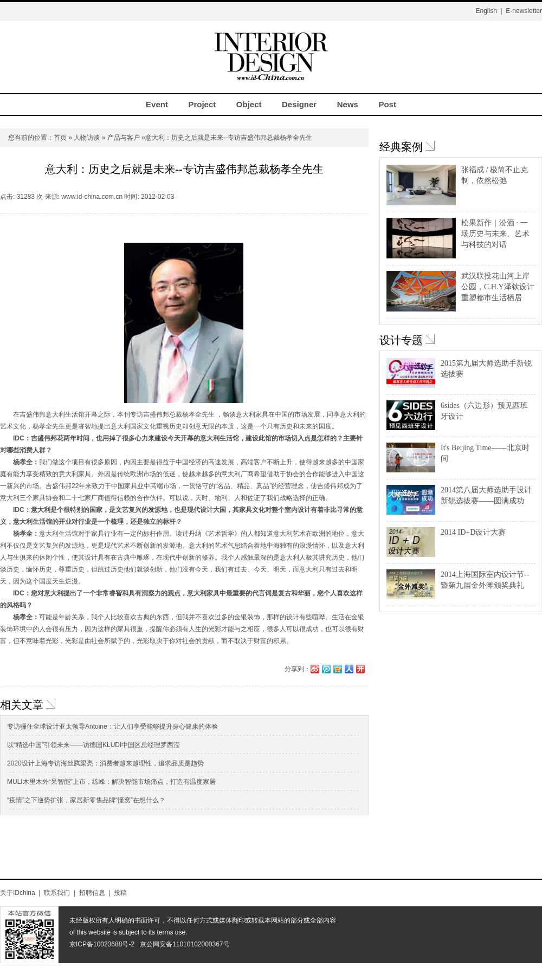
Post (387, 104)
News (348, 104)
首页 (60, 138)
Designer (299, 104)
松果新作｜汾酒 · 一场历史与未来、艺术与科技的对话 (495, 234)
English (486, 11)
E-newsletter (524, 11)
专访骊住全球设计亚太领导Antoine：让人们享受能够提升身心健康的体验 (112, 726)
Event (157, 104)
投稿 (120, 893)
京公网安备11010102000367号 (185, 944)
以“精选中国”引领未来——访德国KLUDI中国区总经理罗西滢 (93, 745)
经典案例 (401, 147)
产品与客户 (124, 138)
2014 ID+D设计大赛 (473, 532)
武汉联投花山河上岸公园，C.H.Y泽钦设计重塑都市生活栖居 (498, 287)
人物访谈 (87, 138)
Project (202, 104)
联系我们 (57, 893)
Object (249, 104)
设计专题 (401, 340)
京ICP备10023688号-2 (102, 944)
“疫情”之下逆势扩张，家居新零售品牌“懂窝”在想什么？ (86, 800)
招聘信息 (92, 893)
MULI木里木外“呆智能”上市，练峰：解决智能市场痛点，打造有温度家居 (111, 782)
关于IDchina (18, 893)
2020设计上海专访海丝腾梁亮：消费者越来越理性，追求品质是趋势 (105, 763)
